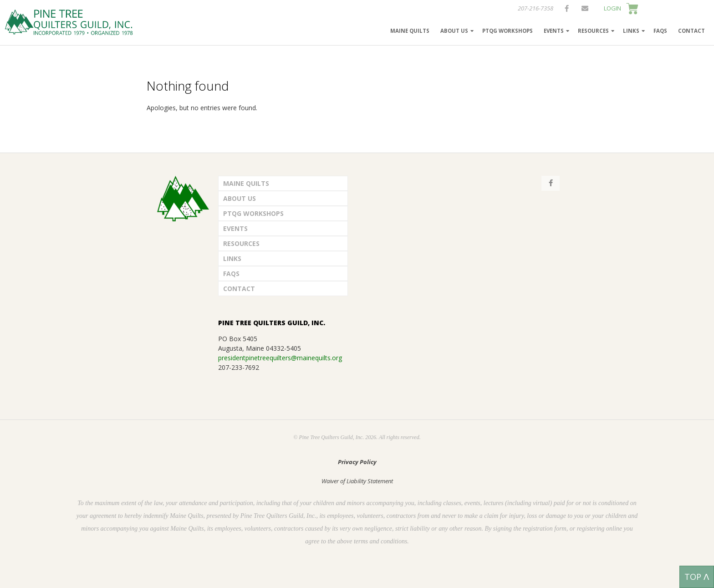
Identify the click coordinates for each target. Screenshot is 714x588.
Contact (691, 31)
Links (631, 31)
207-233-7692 (239, 367)
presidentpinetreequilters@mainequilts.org (280, 358)
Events (554, 31)
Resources (593, 31)
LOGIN (612, 8)
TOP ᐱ (697, 577)
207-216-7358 (535, 8)
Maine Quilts (410, 31)
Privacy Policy (357, 462)
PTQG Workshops (507, 31)
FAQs (660, 31)
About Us (454, 31)
